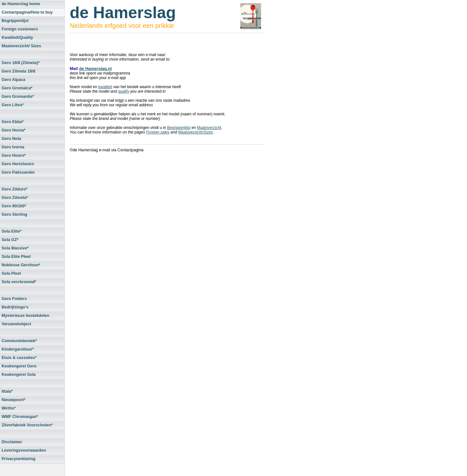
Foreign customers (20, 29)
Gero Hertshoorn (18, 164)
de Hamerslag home (21, 4)
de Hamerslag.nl (95, 69)
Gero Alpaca (13, 80)
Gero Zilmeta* (15, 198)
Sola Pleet (11, 273)
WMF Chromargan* (20, 417)
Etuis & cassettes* (19, 358)
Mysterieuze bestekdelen (25, 316)
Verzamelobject (16, 324)
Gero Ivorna (13, 147)
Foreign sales (158, 132)
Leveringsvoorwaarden (24, 450)
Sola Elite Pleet (16, 257)
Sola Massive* (15, 248)
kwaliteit (105, 87)
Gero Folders (14, 299)
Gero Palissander (18, 172)
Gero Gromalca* (17, 88)
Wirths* (9, 408)
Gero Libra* (13, 105)
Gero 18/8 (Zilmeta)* (21, 63)
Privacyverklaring (18, 459)
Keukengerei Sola (19, 375)
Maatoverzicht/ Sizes (21, 46)
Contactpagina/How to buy (27, 12)
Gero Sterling (14, 215)
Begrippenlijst (15, 21)
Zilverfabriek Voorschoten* (27, 425)
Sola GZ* (10, 240)
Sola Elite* (12, 231)
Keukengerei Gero (19, 366)
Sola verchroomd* (19, 282)
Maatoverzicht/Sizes (195, 132)
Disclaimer (12, 442)
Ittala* (7, 391)
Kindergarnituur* (18, 349)
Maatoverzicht (209, 128)
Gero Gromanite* (18, 97)
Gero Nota (11, 139)
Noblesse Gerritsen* (21, 265)
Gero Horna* (13, 130)
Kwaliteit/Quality (17, 38)
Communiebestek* (19, 341)
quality (124, 91)
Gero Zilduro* (15, 189)
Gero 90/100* (14, 206)
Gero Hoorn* (14, 156)
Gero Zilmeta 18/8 (18, 71)
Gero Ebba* (13, 122)
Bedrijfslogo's (15, 307)
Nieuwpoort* (13, 400)
